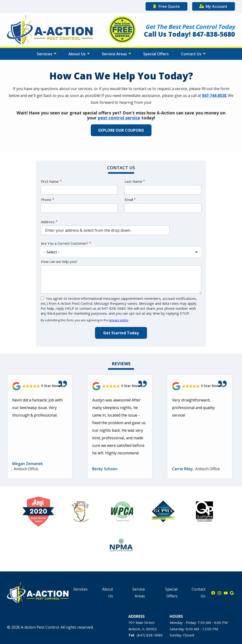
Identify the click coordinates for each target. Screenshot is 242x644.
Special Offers (156, 54)
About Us (78, 54)
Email (129, 200)
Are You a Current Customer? (65, 243)
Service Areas (115, 54)
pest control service (119, 118)
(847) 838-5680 (150, 635)
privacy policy (119, 320)
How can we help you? (59, 261)
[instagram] (219, 593)
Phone (46, 200)
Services (45, 54)
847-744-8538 (214, 96)
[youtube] (226, 593)
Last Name (133, 181)
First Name (50, 181)
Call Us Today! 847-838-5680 (189, 34)
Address (48, 222)
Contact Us (192, 54)
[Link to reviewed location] (40, 386)
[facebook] (213, 593)
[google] (232, 593)
